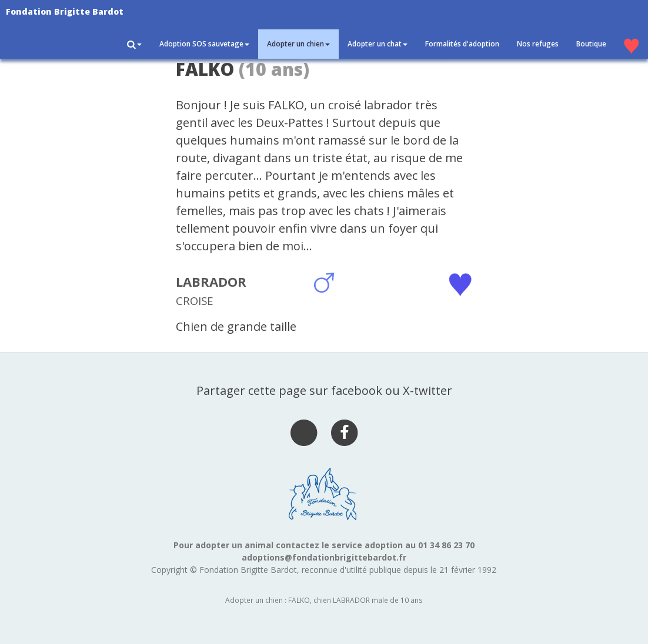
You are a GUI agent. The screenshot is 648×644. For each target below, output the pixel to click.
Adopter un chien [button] (298, 44)
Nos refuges (538, 44)
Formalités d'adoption (462, 44)
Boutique (591, 44)
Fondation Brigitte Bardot (65, 11)
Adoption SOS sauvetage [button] (204, 44)
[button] (134, 44)
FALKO (205, 69)
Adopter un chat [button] (378, 44)
